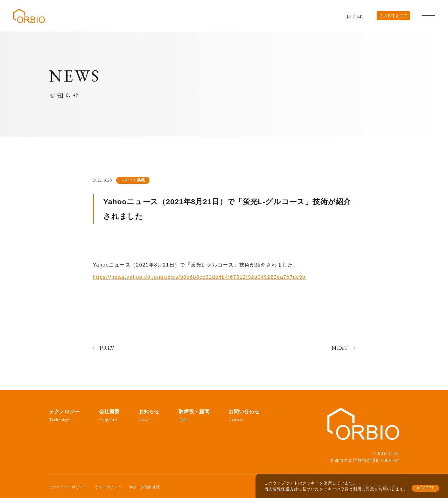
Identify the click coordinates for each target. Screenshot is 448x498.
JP (349, 16)
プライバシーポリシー (68, 487)
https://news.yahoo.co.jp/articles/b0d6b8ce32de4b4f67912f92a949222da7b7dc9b (199, 277)
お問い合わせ (244, 416)
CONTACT (393, 16)
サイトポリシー (108, 487)
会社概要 (109, 416)
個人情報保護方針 (281, 489)
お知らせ (149, 416)
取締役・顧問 (194, 416)
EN (361, 16)
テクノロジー (65, 416)
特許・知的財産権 (145, 487)
